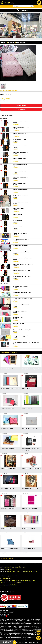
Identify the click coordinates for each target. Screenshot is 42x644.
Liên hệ (38, 643)
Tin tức (34, 643)
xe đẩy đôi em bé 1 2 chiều (7, 621)
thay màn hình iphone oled (13, 631)
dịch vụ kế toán (26, 629)
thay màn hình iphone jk (24, 631)
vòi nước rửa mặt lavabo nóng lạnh (31, 628)
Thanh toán (21, 643)
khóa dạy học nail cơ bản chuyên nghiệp (14, 624)
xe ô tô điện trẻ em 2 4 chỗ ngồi (32, 621)
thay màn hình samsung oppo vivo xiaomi (14, 633)
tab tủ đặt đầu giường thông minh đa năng (15, 628)
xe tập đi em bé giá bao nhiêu (19, 621)
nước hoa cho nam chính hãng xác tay (24, 619)
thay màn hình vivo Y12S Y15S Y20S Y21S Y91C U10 (22, 636)
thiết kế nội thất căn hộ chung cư (16, 629)
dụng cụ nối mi (33, 624)
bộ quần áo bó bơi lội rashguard (8, 632)
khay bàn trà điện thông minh (29, 622)
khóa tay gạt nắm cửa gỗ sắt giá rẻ (27, 625)
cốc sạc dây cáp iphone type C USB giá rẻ (18, 638)
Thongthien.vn (11, 592)
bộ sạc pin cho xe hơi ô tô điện (13, 625)
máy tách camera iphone (34, 639)
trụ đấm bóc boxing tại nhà (20, 632)
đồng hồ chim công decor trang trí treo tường (17, 626)
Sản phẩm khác (28, 643)
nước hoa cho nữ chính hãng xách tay (8, 619)
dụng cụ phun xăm (26, 624)
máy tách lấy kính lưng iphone (23, 639)
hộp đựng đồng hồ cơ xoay (17, 622)
